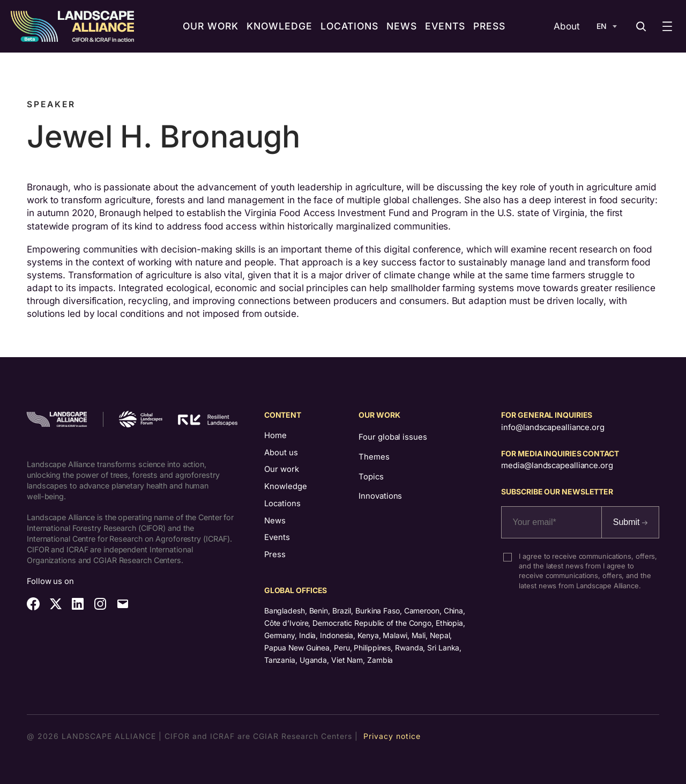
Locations (282, 504)
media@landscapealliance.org (557, 465)
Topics (371, 477)
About (567, 26)
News (275, 521)
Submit (630, 522)
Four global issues (393, 437)
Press (275, 554)
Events (277, 537)
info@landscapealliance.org (553, 427)
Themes (374, 457)
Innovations (380, 496)
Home (275, 435)
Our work (282, 469)
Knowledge (286, 486)
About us (281, 453)
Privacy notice (392, 736)
